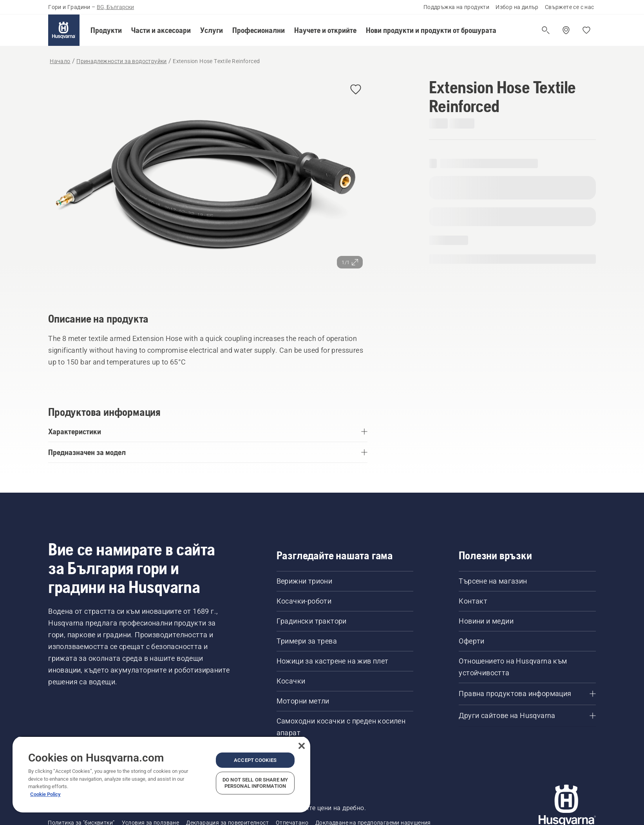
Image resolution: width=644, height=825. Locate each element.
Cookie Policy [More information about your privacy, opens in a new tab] (45, 794)
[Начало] (64, 30)
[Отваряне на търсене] (546, 30)
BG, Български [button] (115, 7)
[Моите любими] (586, 30)
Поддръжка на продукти (456, 7)
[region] (161, 774)
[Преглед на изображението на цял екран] (208, 184)
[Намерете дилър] (566, 30)
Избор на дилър (517, 7)
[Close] (302, 746)
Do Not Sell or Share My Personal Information (255, 783)
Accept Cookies (255, 760)
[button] (106, 30)
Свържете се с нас (570, 7)
